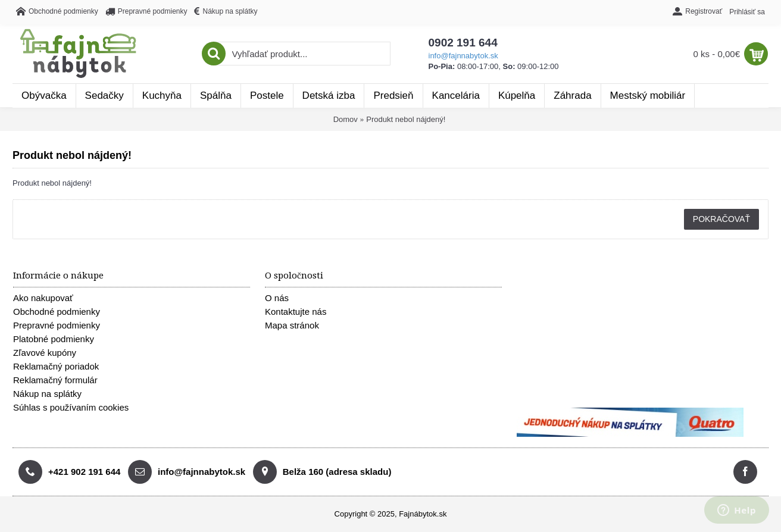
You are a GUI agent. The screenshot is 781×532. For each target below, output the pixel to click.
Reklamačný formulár (55, 380)
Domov (346, 119)
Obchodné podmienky (57, 312)
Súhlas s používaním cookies (71, 407)
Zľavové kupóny (45, 353)
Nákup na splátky (47, 394)
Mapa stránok (292, 325)
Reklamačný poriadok (56, 366)
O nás (277, 298)
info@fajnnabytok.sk (463, 56)
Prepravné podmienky (57, 325)
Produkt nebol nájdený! (406, 119)
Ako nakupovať (43, 298)
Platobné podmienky (54, 339)
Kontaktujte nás (296, 312)
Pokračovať (721, 219)
